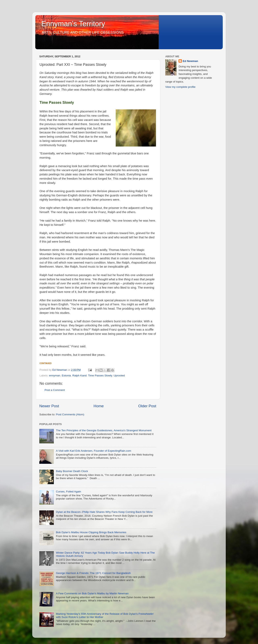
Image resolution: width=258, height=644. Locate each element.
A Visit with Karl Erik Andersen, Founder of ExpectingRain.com (93, 451)
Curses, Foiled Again (68, 492)
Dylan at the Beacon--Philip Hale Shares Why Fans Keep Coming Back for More (104, 512)
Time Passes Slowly (100, 375)
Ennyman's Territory (73, 24)
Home (99, 406)
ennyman (55, 375)
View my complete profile (180, 87)
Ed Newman (190, 61)
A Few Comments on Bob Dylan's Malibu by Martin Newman (92, 593)
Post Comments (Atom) (70, 414)
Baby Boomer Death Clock (72, 471)
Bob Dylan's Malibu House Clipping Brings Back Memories (91, 532)
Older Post (147, 406)
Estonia (66, 375)
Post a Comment (55, 390)
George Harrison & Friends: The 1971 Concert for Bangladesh (93, 573)
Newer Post (49, 406)
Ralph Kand (80, 375)
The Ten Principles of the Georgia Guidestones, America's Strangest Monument (104, 430)
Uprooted (119, 375)
